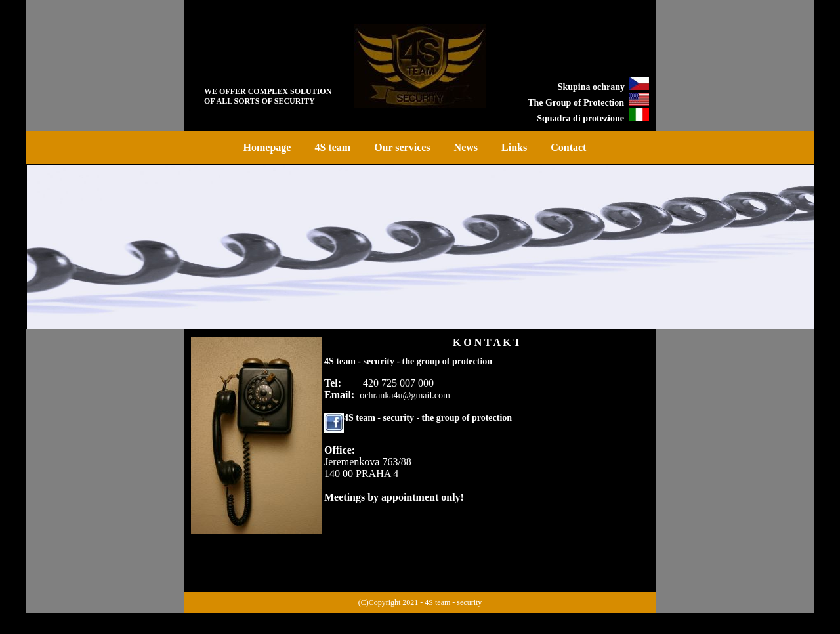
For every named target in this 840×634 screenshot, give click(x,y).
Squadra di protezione (580, 118)
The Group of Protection (576, 103)
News (466, 147)
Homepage (267, 147)
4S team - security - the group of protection (428, 418)
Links (514, 147)
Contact (568, 147)
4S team (332, 147)
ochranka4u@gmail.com (405, 395)
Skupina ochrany (594, 87)
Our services (402, 147)
